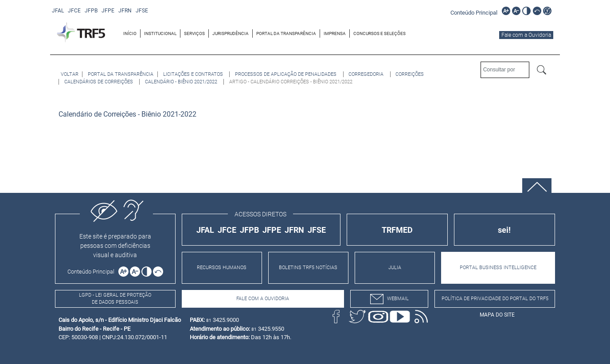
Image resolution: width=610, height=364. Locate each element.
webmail (389, 299)
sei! (504, 230)
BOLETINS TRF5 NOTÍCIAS (308, 268)
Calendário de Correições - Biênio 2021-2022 (127, 114)
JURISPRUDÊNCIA (231, 33)
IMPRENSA (335, 33)
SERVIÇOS (194, 33)
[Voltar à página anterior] (70, 74)
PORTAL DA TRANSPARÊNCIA (286, 33)
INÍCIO (130, 33)
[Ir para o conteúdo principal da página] (475, 12)
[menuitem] (130, 33)
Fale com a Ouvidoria (526, 35)
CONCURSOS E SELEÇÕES (379, 33)
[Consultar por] (505, 70)
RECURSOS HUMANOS (222, 268)
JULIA (395, 268)
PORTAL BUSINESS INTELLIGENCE (498, 268)
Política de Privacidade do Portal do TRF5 (495, 299)
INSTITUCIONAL (160, 33)
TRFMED (397, 230)
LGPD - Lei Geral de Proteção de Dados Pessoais (115, 299)
